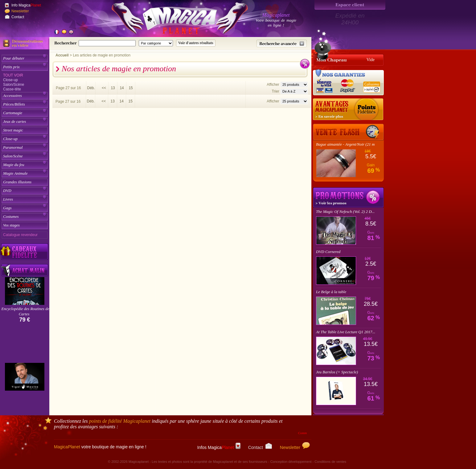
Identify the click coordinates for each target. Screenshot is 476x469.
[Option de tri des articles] (294, 91)
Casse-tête (12, 89)
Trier (275, 91)
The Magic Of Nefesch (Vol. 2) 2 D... (345, 212)
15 (131, 88)
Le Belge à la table (331, 292)
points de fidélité (120, 421)
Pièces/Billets (14, 104)
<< (104, 88)
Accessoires (12, 95)
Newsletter (20, 11)
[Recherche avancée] (282, 44)
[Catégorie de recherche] (156, 43)
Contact (18, 17)
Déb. (91, 88)
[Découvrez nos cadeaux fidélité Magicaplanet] (25, 252)
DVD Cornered (328, 252)
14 (122, 88)
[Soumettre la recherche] (196, 43)
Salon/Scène (14, 85)
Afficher (273, 85)
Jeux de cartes (14, 121)
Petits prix (11, 67)
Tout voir (13, 75)
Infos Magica (219, 447)
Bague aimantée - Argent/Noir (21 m (345, 144)
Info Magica (26, 5)
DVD (7, 191)
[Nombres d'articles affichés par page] (294, 85)
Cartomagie (13, 113)
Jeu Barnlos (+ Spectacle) (337, 372)
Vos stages (11, 225)
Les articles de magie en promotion (102, 55)
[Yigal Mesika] (25, 377)
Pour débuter (14, 58)
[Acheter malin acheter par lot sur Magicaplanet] (25, 270)
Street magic (13, 130)
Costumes (11, 216)
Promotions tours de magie (348, 197)
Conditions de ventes (330, 462)
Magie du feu (14, 165)
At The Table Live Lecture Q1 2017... (346, 332)
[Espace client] (350, 5)
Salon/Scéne (13, 156)
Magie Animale (15, 173)
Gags (7, 208)
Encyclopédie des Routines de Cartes (25, 311)
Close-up (10, 80)
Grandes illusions (17, 182)
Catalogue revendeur (20, 235)
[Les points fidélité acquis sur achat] (348, 110)
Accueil (62, 55)
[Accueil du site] (173, 20)
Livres (8, 199)
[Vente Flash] (348, 132)
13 (113, 88)
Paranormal (13, 147)
